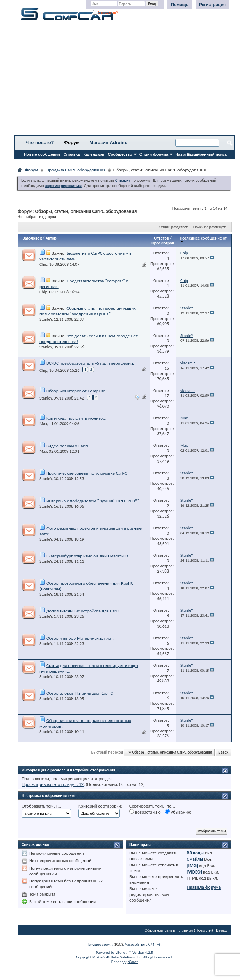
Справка (72, 154)
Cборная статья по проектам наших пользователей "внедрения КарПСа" (88, 311)
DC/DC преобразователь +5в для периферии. (90, 363)
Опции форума (154, 154)
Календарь (94, 154)
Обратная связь (160, 930)
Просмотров (163, 243)
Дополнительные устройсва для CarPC (84, 611)
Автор (51, 238)
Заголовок (32, 238)
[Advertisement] (124, 80)
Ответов (161, 238)
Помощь (180, 5)
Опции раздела (172, 227)
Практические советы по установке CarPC (87, 473)
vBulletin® (124, 953)
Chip (43, 264)
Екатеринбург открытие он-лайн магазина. (88, 556)
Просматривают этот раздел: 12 (53, 784)
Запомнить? (106, 13)
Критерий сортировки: (100, 806)
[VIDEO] (194, 872)
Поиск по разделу (208, 227)
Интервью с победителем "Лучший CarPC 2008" (93, 501)
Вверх (223, 752)
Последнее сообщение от (203, 239)
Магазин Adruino (109, 142)
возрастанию (145, 812)
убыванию (178, 812)
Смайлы (195, 859)
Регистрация (212, 5)
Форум (72, 142)
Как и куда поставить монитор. (76, 418)
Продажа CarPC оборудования (76, 170)
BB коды (195, 853)
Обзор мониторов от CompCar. (76, 391)
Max (43, 424)
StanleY (46, 319)
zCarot (133, 962)
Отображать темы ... (41, 806)
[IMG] (192, 866)
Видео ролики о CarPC (68, 446)
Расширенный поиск (207, 154)
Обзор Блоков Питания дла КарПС (80, 693)
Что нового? (40, 142)
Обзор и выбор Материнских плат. (80, 638)
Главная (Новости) (195, 930)
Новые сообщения (42, 154)
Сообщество (120, 154)
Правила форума (204, 887)
